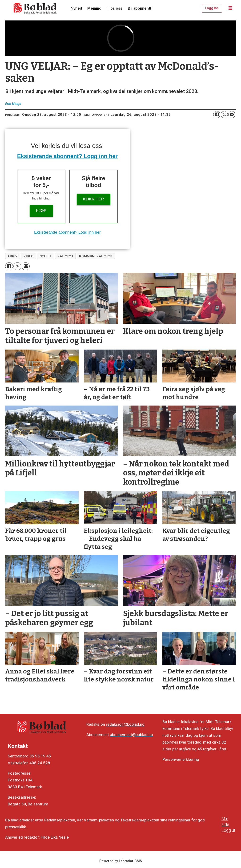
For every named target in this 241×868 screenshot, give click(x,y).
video (29, 256)
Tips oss (114, 8)
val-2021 (65, 256)
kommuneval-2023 (96, 256)
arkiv (13, 256)
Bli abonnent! (139, 8)
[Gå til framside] (35, 8)
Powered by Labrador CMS (121, 861)
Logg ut (228, 830)
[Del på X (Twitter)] (224, 115)
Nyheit (76, 8)
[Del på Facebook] (217, 115)
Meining (94, 8)
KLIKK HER (94, 199)
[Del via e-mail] (232, 115)
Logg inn (212, 8)
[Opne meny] (230, 8)
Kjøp (41, 211)
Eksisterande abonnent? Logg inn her (67, 156)
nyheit (46, 256)
